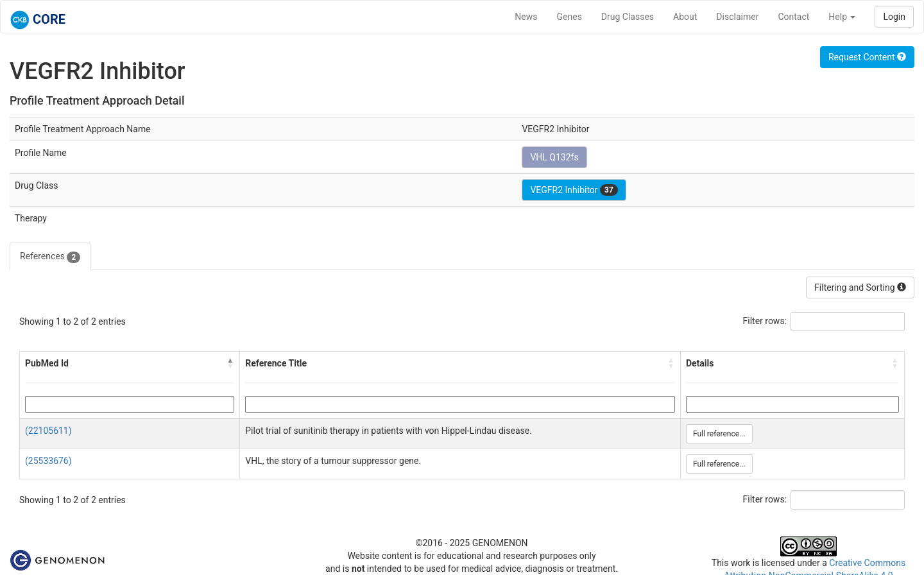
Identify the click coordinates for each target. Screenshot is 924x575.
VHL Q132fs (554, 157)
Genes (569, 17)
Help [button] (842, 17)
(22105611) (48, 431)
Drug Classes (628, 17)
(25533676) (48, 461)
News (526, 17)
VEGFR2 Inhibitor (574, 190)
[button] (230, 363)
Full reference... (719, 434)
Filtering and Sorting (860, 287)
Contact (793, 17)
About (685, 17)
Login (894, 17)
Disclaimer (737, 17)
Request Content (867, 57)
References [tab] (50, 257)
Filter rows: (765, 321)
